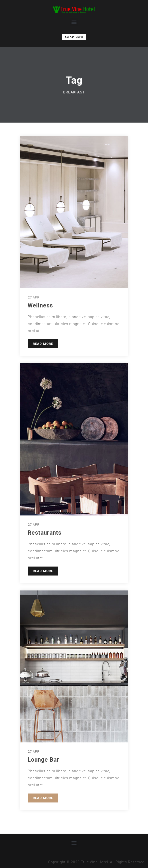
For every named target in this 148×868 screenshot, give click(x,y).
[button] (74, 22)
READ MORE (43, 344)
